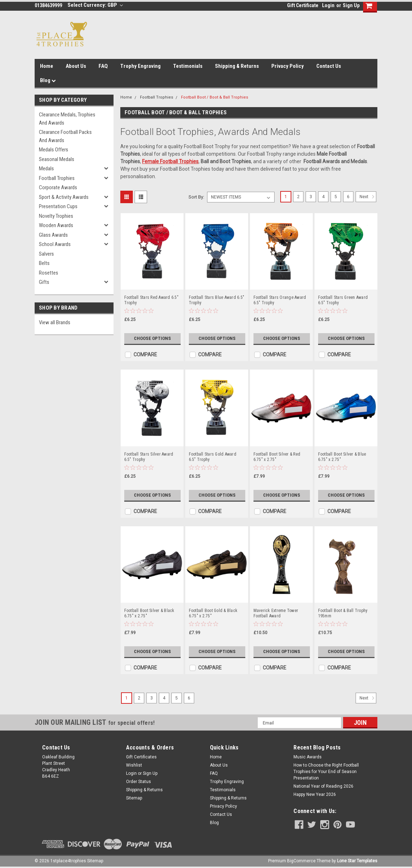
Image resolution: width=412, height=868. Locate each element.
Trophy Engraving (140, 66)
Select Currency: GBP (95, 5)
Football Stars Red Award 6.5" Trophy (151, 300)
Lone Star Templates (357, 861)
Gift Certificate (303, 5)
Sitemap (134, 798)
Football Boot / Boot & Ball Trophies (215, 97)
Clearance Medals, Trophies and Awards (67, 119)
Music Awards (308, 757)
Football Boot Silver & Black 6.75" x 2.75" (149, 613)
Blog (48, 80)
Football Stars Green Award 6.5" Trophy (343, 300)
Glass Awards (53, 235)
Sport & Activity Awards (64, 197)
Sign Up (351, 5)
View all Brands (55, 322)
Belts (44, 263)
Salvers (46, 254)
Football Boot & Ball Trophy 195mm (343, 613)
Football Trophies (57, 178)
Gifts (44, 282)
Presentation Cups (58, 206)
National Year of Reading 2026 (323, 786)
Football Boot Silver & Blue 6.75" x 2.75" (342, 457)
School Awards (55, 244)
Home (47, 66)
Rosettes (49, 273)
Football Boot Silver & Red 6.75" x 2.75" (277, 457)
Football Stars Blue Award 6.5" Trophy (217, 300)
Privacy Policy (288, 66)
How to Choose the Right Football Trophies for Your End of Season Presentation (326, 772)
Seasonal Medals (57, 159)
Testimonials (188, 66)
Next (368, 197)
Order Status (139, 782)
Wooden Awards (56, 225)
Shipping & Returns (237, 66)
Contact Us (329, 66)
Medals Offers (54, 150)
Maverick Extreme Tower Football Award (276, 613)
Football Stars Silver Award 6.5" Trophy (149, 457)
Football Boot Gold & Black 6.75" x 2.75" (213, 613)
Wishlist (134, 765)
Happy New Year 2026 (315, 794)
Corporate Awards (58, 187)
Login (328, 5)
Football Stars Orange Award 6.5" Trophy (280, 300)
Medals (46, 169)
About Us (76, 66)
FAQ (103, 66)
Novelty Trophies (56, 216)
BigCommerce (301, 861)
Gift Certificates (141, 757)
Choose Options (152, 338)
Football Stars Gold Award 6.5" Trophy (213, 457)
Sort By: (196, 197)
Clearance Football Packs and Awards (65, 136)
